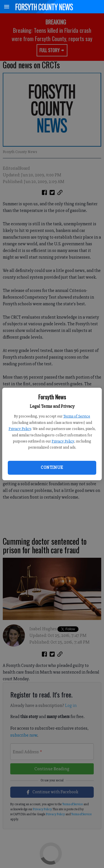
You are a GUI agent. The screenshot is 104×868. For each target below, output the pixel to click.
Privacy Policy (20, 429)
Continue (52, 467)
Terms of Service (77, 416)
